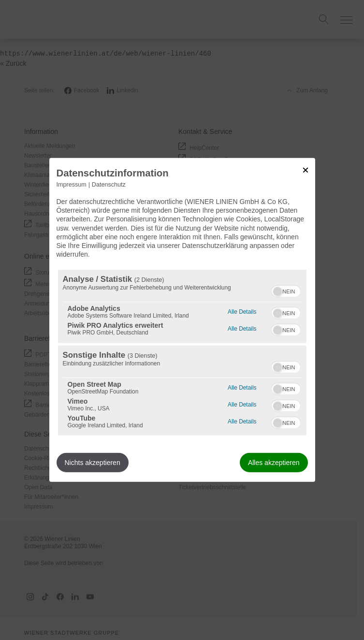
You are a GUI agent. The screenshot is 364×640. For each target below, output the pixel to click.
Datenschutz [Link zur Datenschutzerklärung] (109, 185)
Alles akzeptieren (274, 463)
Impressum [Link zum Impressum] (72, 185)
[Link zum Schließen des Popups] (306, 170)
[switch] (286, 290)
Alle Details (242, 311)
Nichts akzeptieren (93, 463)
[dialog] (182, 320)
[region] (182, 353)
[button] (277, 291)
